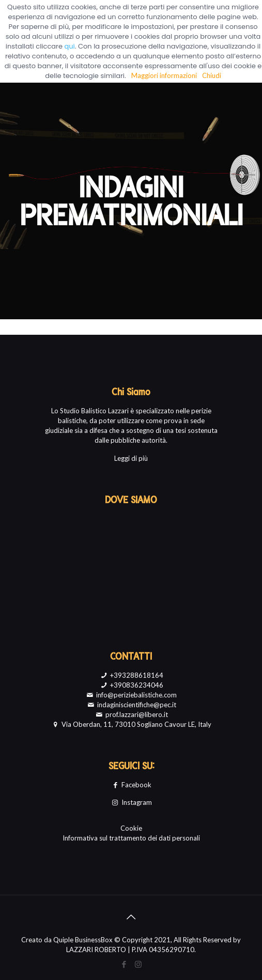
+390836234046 (131, 685)
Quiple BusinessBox (83, 940)
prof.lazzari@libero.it (131, 714)
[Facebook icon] (124, 964)
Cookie (131, 828)
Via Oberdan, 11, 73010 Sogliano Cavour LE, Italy (131, 724)
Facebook (131, 785)
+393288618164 (131, 675)
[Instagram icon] (138, 964)
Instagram (131, 802)
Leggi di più (131, 458)
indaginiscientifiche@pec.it (131, 705)
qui (70, 46)
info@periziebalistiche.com (131, 695)
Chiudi (212, 75)
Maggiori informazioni (164, 75)
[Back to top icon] (131, 916)
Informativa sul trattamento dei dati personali (131, 838)
